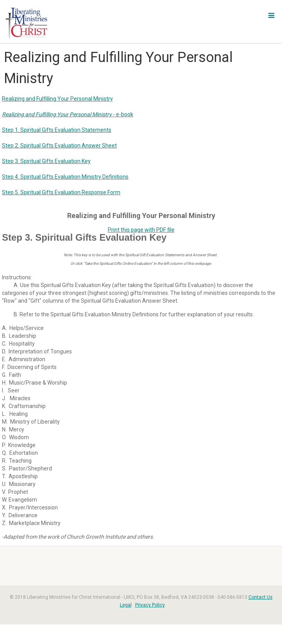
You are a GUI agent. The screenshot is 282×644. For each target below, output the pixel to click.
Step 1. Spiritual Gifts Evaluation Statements (57, 130)
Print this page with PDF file (141, 230)
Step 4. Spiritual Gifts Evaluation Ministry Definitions (65, 177)
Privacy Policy (150, 605)
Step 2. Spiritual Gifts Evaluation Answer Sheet (59, 145)
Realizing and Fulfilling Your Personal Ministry (57, 99)
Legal (126, 605)
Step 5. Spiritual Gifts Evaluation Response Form (61, 192)
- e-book (68, 114)
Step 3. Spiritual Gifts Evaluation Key (46, 161)
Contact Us (261, 597)
